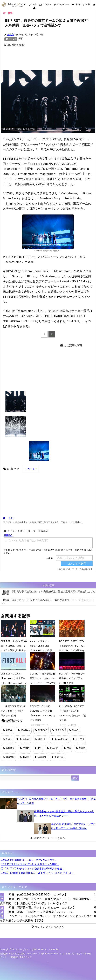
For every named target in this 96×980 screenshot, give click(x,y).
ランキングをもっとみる (48, 927)
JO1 (38, 748)
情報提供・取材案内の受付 (13, 954)
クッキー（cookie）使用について (16, 957)
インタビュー (62, 4)
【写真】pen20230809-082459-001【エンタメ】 (37, 895)
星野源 (81, 748)
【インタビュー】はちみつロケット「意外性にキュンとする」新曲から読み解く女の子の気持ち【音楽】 (46, 918)
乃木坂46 (24, 730)
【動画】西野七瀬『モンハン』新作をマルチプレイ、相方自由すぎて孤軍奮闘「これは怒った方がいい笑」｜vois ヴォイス (46, 901)
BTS (67, 748)
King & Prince (60, 739)
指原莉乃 (58, 730)
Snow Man (23, 739)
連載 (86, 4)
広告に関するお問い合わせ (78, 954)
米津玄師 (9, 757)
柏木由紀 (53, 748)
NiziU (7, 739)
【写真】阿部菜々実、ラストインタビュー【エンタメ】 (41, 908)
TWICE (25, 757)
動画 (76, 4)
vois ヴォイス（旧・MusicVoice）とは (46, 954)
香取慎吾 (9, 748)
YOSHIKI (41, 739)
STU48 (25, 748)
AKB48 (8, 730)
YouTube (54, 949)
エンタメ (45, 4)
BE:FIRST (31, 469)
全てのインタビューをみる (48, 838)
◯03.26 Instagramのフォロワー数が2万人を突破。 (29, 860)
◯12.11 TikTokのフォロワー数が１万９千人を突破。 (30, 864)
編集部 (11, 35)
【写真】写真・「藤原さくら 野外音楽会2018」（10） (40, 912)
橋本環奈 (40, 757)
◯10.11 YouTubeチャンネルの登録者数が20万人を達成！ (33, 869)
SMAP (74, 730)
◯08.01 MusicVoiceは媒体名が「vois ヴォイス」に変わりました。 (38, 873)
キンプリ (78, 739)
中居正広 (57, 757)
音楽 (33, 4)
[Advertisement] (48, 60)
